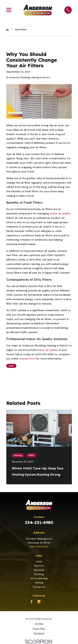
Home (39, 561)
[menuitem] (39, 624)
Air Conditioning (39, 578)
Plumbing (39, 574)
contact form (27, 359)
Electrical (39, 570)
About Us (39, 566)
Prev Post (19, 379)
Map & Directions (39, 547)
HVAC (11, 366)
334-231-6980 (39, 522)
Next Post (46, 379)
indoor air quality (60, 213)
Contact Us (39, 587)
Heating (39, 583)
